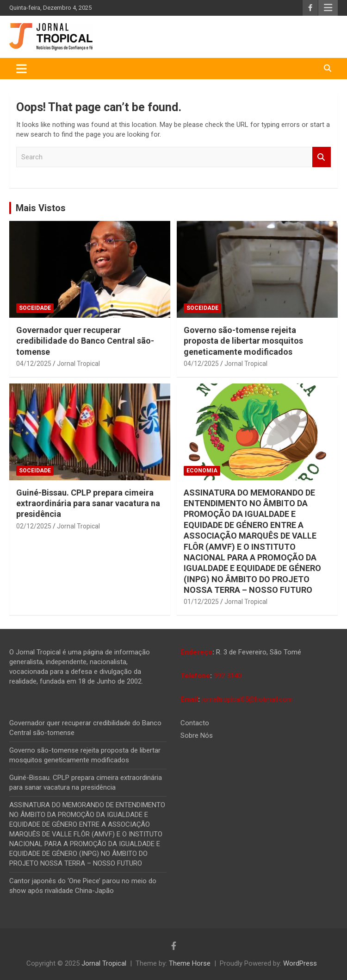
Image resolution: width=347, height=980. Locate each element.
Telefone (195, 676)
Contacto (195, 723)
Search (322, 157)
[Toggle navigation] (22, 69)
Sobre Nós (197, 735)
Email (189, 699)
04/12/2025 (34, 364)
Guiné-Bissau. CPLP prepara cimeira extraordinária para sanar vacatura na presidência (88, 503)
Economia (202, 471)
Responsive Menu (328, 8)
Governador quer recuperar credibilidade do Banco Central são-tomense (85, 341)
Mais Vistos (41, 208)
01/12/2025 (201, 602)
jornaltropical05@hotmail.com (247, 699)
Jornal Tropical (78, 364)
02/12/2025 (34, 526)
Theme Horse (190, 963)
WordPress (300, 963)
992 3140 (228, 676)
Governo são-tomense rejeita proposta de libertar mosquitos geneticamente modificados (243, 341)
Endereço (196, 652)
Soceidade (35, 308)
